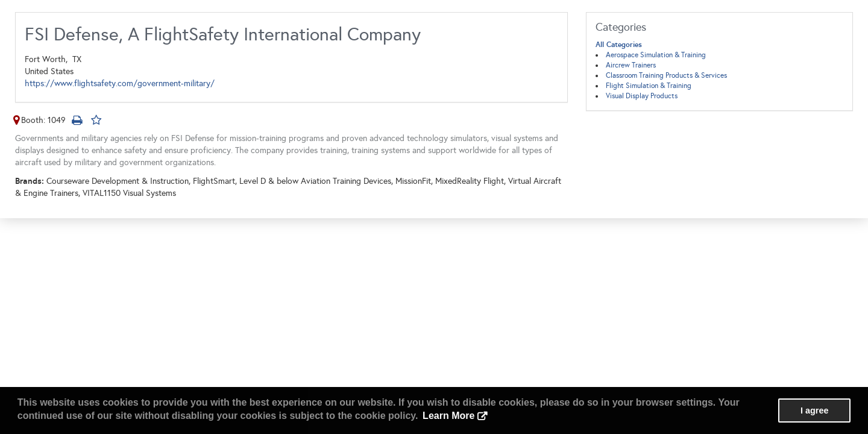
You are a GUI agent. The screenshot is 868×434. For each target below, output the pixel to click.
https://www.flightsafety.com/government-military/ (120, 83)
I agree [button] (814, 410)
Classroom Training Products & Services (666, 75)
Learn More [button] (448, 416)
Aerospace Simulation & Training (656, 55)
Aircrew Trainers (631, 65)
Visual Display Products (642, 96)
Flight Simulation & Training (649, 86)
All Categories (619, 45)
